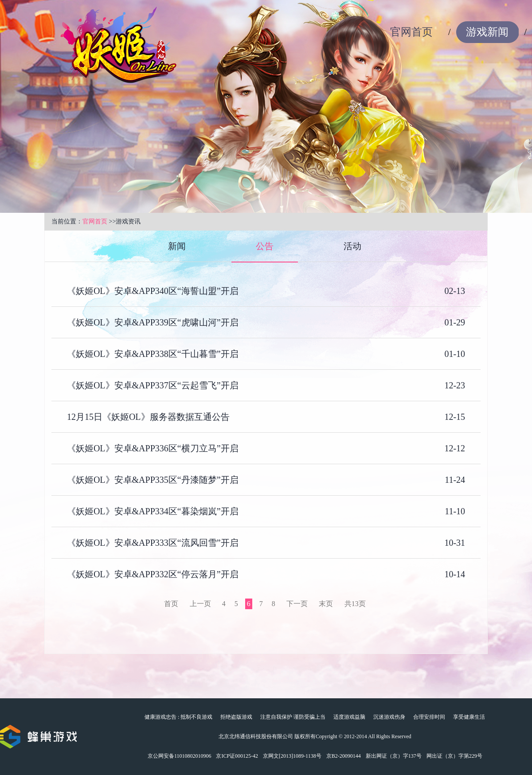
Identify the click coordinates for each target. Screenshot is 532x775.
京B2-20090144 (344, 756)
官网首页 (411, 32)
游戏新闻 (487, 32)
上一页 (200, 604)
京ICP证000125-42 (237, 756)
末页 (326, 604)
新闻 (177, 246)
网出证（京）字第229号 (454, 756)
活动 (352, 246)
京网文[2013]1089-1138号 (292, 756)
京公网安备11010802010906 (180, 756)
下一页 (297, 604)
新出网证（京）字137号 (394, 756)
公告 (265, 246)
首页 (171, 604)
